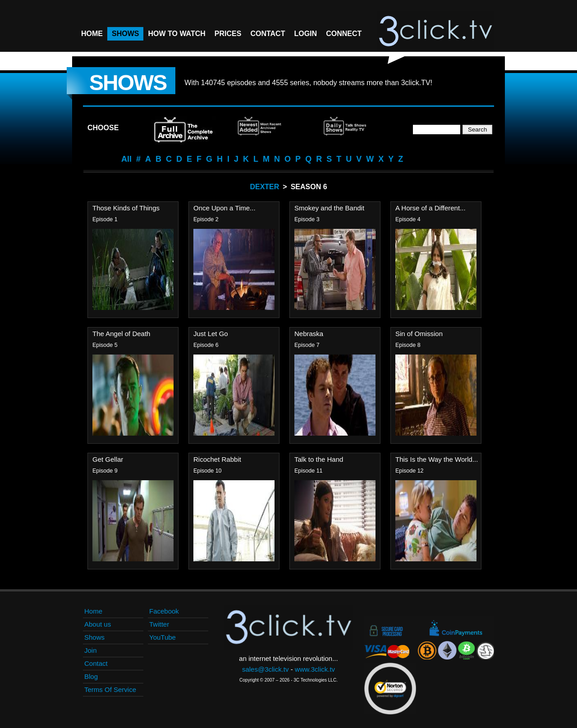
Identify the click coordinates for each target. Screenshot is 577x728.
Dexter (264, 187)
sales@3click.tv (266, 669)
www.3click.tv (315, 669)
